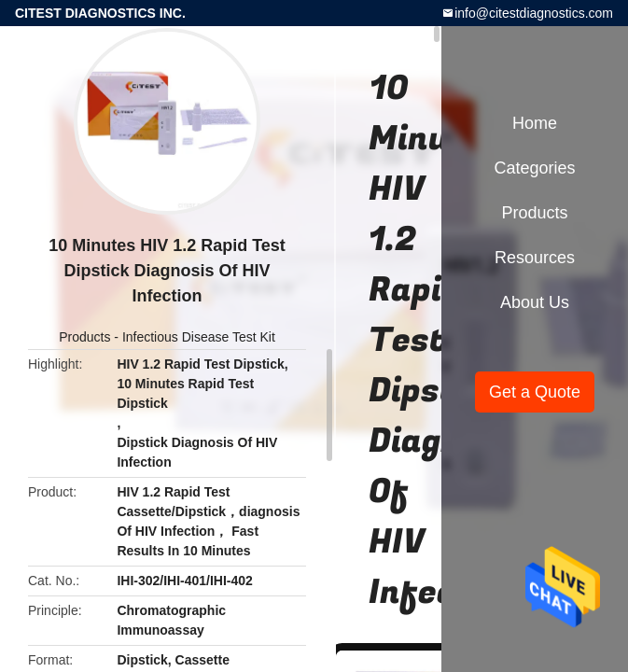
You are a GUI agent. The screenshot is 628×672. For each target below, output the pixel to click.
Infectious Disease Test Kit (199, 337)
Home (535, 123)
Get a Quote (535, 392)
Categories (534, 168)
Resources (535, 258)
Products (84, 337)
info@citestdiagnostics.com (534, 13)
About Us (535, 302)
